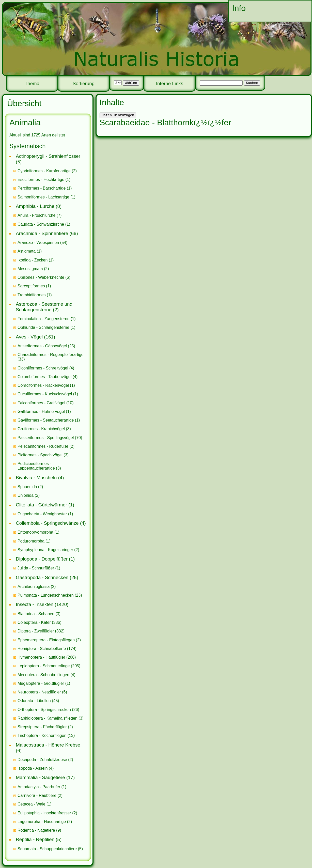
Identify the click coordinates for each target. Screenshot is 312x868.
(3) (44, 429)
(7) (40, 215)
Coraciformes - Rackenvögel (43, 385)
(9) (39, 830)
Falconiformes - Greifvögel (41, 403)
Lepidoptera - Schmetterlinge (44, 666)
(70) (50, 438)
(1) (44, 180)
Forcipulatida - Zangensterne (44, 319)
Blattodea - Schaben (36, 614)
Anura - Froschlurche (36, 215)
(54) (42, 243)
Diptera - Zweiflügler (36, 631)
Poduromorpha (31, 541)
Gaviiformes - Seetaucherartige (46, 420)
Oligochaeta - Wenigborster (42, 514)
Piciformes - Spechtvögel (40, 455)
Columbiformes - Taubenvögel (44, 377)
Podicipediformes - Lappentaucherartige (37, 466)
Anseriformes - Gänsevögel (42, 346)
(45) (38, 701)
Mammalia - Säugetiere (40, 777)
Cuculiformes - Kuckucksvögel (45, 394)
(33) (51, 357)
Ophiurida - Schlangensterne (43, 327)
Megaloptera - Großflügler (41, 683)
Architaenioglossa (34, 587)
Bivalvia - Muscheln (36, 478)
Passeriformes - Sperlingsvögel (46, 438)
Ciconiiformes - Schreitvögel (43, 368)
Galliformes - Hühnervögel (41, 412)
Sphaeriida (27, 487)
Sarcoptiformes (31, 286)
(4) (46, 368)
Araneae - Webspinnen (38, 243)
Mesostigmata (30, 269)
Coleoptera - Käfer (34, 622)
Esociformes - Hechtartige (41, 180)
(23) (50, 595)
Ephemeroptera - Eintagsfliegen (46, 640)
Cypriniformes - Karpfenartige (44, 171)
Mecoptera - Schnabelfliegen (43, 675)
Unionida (26, 495)
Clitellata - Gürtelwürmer (41, 505)
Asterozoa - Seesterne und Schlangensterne (44, 307)
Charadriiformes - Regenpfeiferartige (51, 355)
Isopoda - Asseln (33, 768)
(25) (46, 346)
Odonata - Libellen (34, 701)
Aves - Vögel (29, 337)
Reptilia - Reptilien (35, 839)
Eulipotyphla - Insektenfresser (44, 813)
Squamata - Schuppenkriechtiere (47, 849)
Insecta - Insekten (35, 604)
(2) (47, 171)
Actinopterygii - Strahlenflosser (48, 156)
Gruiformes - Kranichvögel (41, 429)
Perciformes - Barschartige (42, 188)
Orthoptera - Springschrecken (44, 710)
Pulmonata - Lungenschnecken (46, 595)
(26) (48, 710)
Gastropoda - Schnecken (42, 577)
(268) (47, 657)
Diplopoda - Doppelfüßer (42, 559)
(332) (41, 631)
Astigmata (27, 251)
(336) (40, 622)
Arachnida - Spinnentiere (42, 233)
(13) (46, 735)
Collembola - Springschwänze (47, 523)
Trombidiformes (32, 295)
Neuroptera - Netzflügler (39, 692)
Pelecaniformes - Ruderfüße (43, 446)
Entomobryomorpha (35, 532)
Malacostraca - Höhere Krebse (48, 745)
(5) (50, 849)
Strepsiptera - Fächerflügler (42, 727)
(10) (46, 403)
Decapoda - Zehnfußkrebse (42, 760)
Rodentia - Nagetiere (36, 830)
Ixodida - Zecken (33, 260)
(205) (49, 666)
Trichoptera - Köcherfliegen (42, 735)
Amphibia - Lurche (35, 206)
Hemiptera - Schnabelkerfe (42, 649)
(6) (44, 277)
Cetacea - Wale (32, 804)
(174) (47, 649)
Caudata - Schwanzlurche (41, 224)
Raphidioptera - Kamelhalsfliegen (48, 718)
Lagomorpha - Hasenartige (42, 822)
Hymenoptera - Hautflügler (41, 657)
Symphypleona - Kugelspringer (45, 550)
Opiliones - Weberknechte (41, 277)
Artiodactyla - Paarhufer (39, 787)
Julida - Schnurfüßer (36, 568)
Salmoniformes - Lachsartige (43, 197)
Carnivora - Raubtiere (37, 795)
